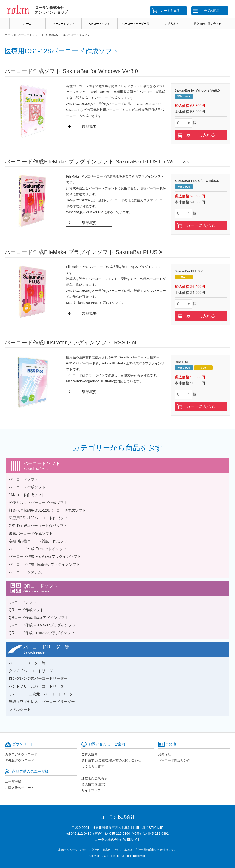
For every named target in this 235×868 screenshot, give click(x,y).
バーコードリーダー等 (136, 24)
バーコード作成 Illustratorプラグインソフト (44, 564)
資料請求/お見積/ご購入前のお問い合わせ (111, 760)
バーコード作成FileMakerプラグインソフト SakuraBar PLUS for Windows (97, 162)
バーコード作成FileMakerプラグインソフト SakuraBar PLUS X (84, 252)
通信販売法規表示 (94, 778)
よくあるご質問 (93, 767)
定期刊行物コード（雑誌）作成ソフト (40, 541)
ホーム (28, 24)
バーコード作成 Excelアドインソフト (39, 549)
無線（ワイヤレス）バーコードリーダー (42, 702)
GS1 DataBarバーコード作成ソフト (38, 526)
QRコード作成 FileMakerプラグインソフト (44, 625)
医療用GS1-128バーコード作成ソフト (40, 518)
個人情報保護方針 (94, 784)
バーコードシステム (25, 572)
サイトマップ (91, 790)
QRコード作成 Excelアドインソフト (39, 618)
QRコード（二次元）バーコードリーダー (43, 694)
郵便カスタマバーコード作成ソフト (38, 503)
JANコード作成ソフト (27, 495)
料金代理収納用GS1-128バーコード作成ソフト (47, 510)
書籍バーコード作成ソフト (31, 534)
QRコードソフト (100, 24)
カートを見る (170, 11)
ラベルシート (20, 709)
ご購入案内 (172, 24)
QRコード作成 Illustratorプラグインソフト (43, 633)
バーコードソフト (64, 24)
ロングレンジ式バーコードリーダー (38, 678)
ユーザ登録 (13, 781)
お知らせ (165, 754)
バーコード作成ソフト (27, 487)
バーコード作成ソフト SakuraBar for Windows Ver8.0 (71, 71)
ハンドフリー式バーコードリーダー (38, 686)
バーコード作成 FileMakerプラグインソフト (45, 557)
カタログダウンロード (21, 754)
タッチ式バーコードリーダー (33, 671)
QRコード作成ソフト (26, 610)
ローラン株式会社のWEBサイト (118, 840)
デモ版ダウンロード (20, 760)
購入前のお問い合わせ (208, 24)
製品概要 (89, 126)
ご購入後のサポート (20, 788)
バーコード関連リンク (174, 760)
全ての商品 (212, 11)
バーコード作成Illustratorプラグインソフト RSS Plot (70, 342)
